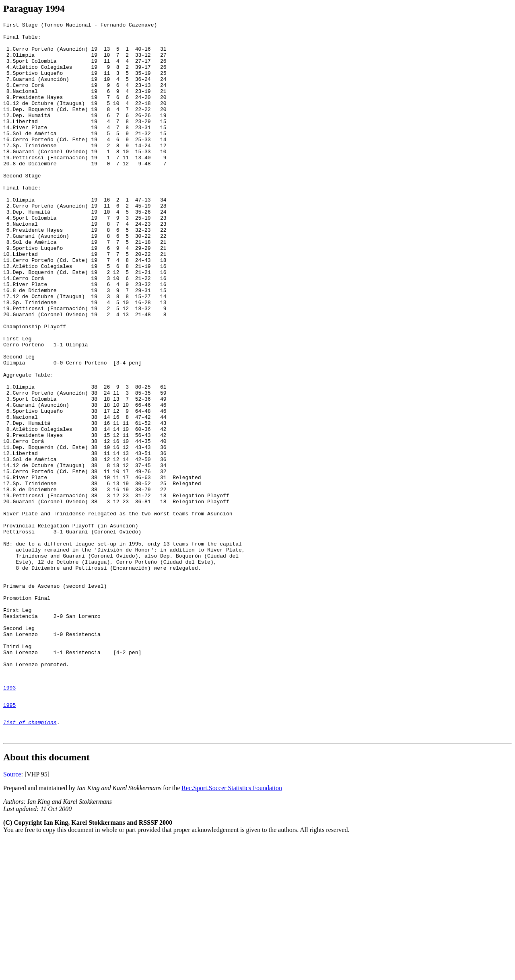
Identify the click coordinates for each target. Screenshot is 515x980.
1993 (9, 820)
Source (12, 914)
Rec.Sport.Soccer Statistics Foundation (232, 928)
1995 (9, 840)
